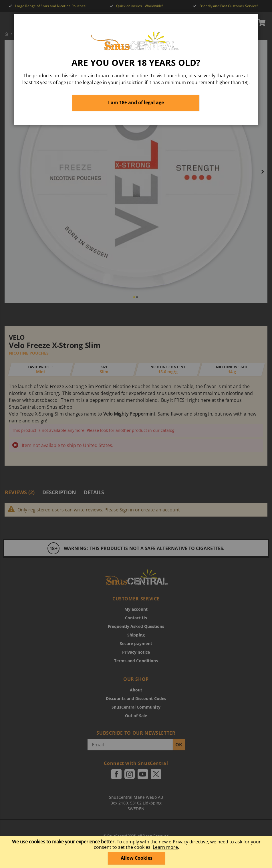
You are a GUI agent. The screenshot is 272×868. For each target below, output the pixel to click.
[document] (137, 852)
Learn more (165, 847)
